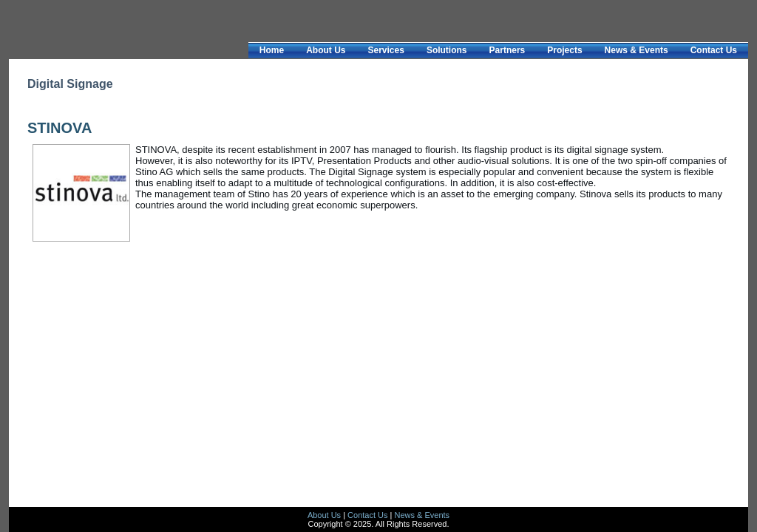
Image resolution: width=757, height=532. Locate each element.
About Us (326, 50)
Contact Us (714, 50)
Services (386, 50)
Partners (508, 50)
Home (272, 50)
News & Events (637, 50)
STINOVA (60, 128)
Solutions (447, 50)
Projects (564, 50)
